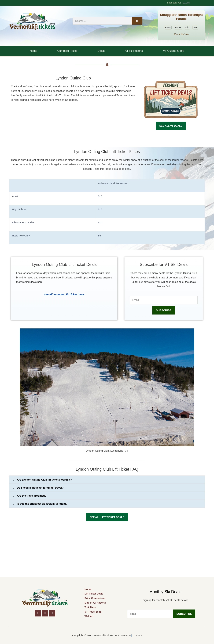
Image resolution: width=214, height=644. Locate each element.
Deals (101, 51)
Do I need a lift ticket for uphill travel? (40, 488)
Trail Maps (90, 607)
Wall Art (89, 616)
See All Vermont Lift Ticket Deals (64, 294)
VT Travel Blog (93, 612)
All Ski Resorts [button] (134, 51)
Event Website (181, 34)
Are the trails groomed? (32, 496)
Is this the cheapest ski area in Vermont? (42, 504)
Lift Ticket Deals (94, 594)
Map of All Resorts (95, 603)
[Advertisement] (107, 551)
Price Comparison (95, 598)
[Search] (137, 21)
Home (34, 51)
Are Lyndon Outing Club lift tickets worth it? (44, 480)
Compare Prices (67, 51)
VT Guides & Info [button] (174, 51)
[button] (107, 480)
